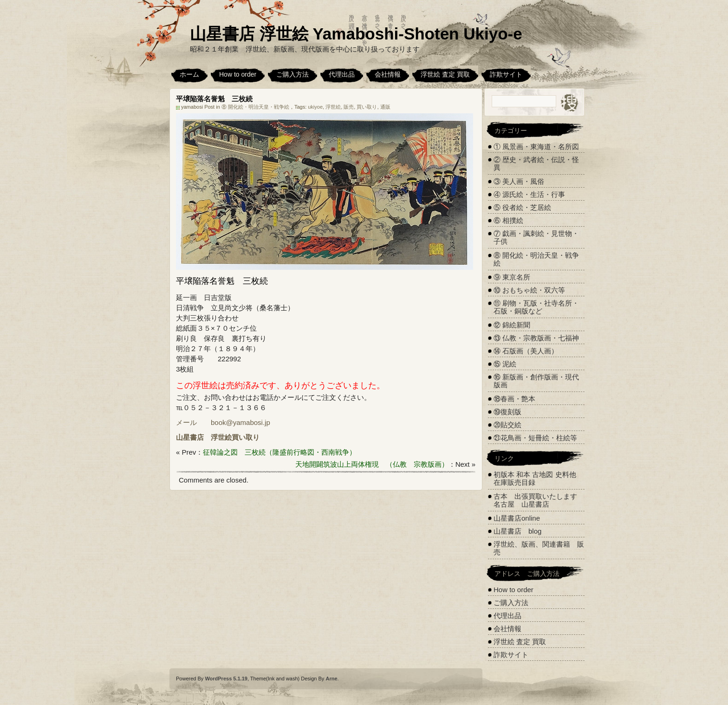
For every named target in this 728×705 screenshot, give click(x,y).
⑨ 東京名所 (512, 277)
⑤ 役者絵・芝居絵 (522, 207)
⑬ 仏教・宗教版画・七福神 (536, 338)
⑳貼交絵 (507, 425)
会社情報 (388, 74)
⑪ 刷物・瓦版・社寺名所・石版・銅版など (536, 307)
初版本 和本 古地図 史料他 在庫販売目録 (535, 478)
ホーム (189, 74)
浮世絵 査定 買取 (445, 74)
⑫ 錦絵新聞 (512, 325)
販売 (349, 107)
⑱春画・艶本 (514, 399)
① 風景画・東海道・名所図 (536, 147)
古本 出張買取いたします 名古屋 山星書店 (539, 500)
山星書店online (517, 518)
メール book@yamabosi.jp (223, 422)
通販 (385, 107)
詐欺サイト (506, 74)
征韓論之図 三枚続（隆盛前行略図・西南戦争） (279, 452)
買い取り (367, 107)
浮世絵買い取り (235, 437)
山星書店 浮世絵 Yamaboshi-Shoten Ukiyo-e (356, 34)
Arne (331, 679)
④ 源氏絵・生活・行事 (529, 194)
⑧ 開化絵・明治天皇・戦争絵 (255, 107)
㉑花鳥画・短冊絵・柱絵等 (535, 438)
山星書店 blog (517, 531)
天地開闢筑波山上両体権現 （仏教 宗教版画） (372, 464)
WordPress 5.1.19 (226, 679)
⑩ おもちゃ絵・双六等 (529, 290)
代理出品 (342, 74)
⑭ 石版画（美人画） (526, 351)
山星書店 (190, 437)
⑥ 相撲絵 (508, 220)
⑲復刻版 (507, 412)
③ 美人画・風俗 (519, 181)
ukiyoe (315, 107)
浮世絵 (333, 107)
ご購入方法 (292, 74)
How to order (238, 74)
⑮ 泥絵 (505, 364)
